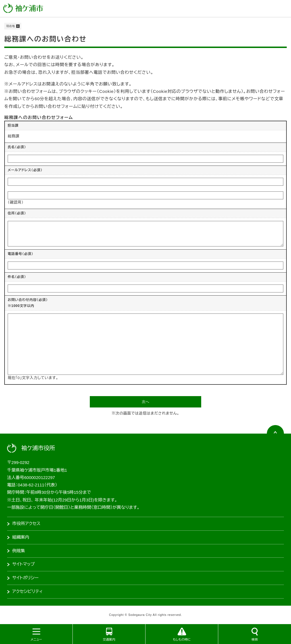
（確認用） (16, 202)
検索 (255, 639)
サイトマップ (23, 564)
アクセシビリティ (27, 591)
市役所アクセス (26, 523)
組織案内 (21, 537)
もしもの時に (182, 639)
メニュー (36, 639)
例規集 (19, 551)
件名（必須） (17, 277)
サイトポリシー (25, 578)
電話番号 (20, 254)
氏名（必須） (17, 147)
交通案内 (109, 639)
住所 (17, 213)
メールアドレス (25, 170)
